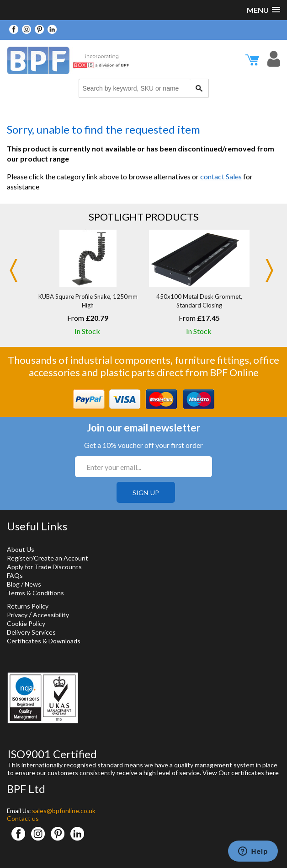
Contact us (23, 818)
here (272, 773)
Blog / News (24, 584)
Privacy (17, 615)
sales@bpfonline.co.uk (64, 811)
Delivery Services (31, 632)
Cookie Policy (26, 623)
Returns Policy (28, 606)
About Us (21, 549)
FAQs (15, 575)
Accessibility (51, 615)
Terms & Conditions (35, 593)
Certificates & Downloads (44, 641)
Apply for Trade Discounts (44, 567)
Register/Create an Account (48, 558)
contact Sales (221, 176)
